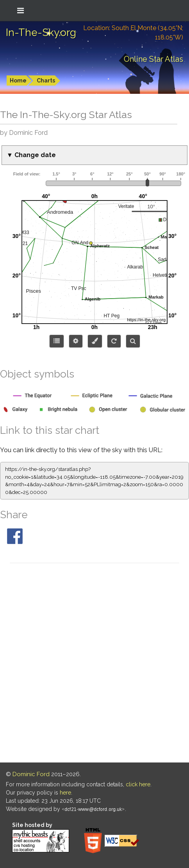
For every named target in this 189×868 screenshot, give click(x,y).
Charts (46, 81)
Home (18, 81)
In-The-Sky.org (41, 32)
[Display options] (76, 341)
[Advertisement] (94, 664)
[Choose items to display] (57, 341)
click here (138, 784)
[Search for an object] (133, 341)
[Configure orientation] (114, 341)
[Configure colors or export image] (95, 341)
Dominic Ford (31, 774)
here (65, 793)
